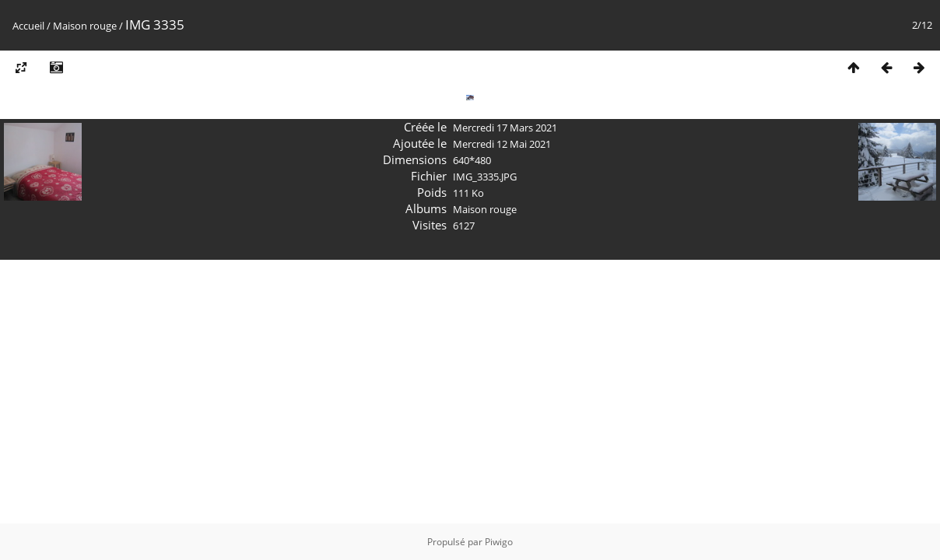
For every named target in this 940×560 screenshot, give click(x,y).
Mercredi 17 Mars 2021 (505, 128)
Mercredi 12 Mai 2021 (502, 144)
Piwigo (499, 542)
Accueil (28, 26)
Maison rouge (85, 26)
